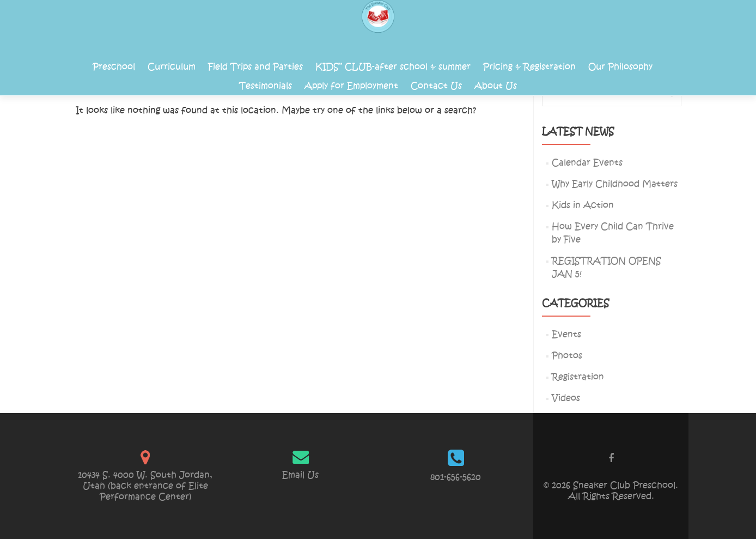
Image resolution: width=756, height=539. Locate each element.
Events (566, 334)
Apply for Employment (351, 86)
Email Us (300, 475)
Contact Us (436, 86)
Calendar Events (587, 163)
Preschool (114, 67)
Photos (567, 356)
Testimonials (266, 86)
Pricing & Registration (529, 67)
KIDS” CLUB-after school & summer (393, 67)
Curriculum (172, 67)
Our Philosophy (620, 67)
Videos (566, 398)
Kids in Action (583, 205)
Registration (578, 377)
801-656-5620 (456, 477)
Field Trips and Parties (255, 67)
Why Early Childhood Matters (615, 184)
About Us (496, 86)
